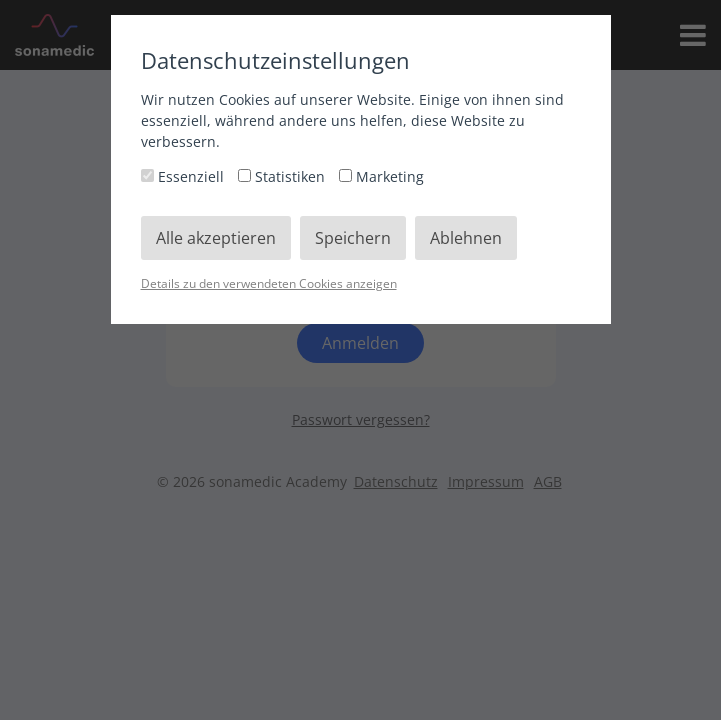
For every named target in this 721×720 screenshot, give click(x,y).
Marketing (381, 176)
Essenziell (184, 176)
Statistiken (283, 176)
